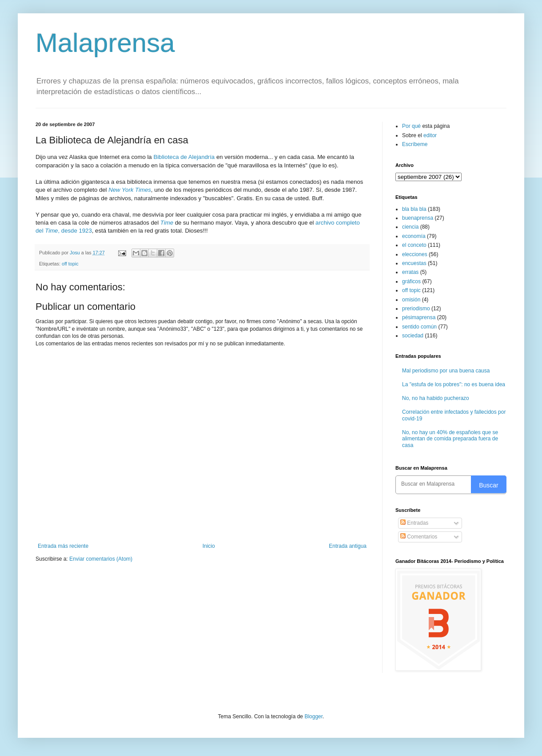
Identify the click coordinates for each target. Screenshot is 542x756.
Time (167, 223)
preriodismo (416, 309)
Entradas (414, 523)
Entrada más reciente (63, 546)
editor (430, 135)
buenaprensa (418, 218)
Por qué (412, 126)
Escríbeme (415, 144)
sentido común (419, 327)
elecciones (415, 254)
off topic (70, 264)
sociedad (413, 336)
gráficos (411, 281)
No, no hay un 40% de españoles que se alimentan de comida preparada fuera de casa (450, 439)
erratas (410, 272)
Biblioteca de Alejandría (184, 157)
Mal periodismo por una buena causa (446, 371)
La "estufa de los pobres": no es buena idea (454, 384)
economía (414, 236)
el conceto (414, 245)
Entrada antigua (348, 546)
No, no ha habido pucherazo (436, 398)
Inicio (209, 546)
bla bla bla (414, 209)
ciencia (410, 227)
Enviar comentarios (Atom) (101, 559)
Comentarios (419, 537)
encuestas (414, 263)
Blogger (313, 716)
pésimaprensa (419, 317)
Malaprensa (105, 43)
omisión (411, 300)
